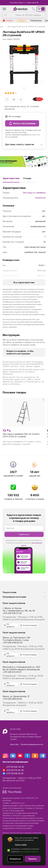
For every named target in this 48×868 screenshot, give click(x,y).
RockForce (40, 198)
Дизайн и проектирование (12, 788)
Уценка (21, 21)
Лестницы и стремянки (34, 193)
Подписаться (24, 534)
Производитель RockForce (14, 362)
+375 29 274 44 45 (15, 770)
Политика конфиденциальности (32, 744)
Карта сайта (14, 744)
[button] (21, 165)
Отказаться (15, 859)
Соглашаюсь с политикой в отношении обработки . (25, 850)
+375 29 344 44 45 (15, 767)
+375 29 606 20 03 (15, 773)
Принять (33, 859)
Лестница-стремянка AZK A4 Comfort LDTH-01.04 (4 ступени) (21, 435)
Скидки (9, 20)
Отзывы (27, 178)
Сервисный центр (10, 369)
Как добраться (11, 625)
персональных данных (29, 851)
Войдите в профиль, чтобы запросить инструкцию (20, 352)
